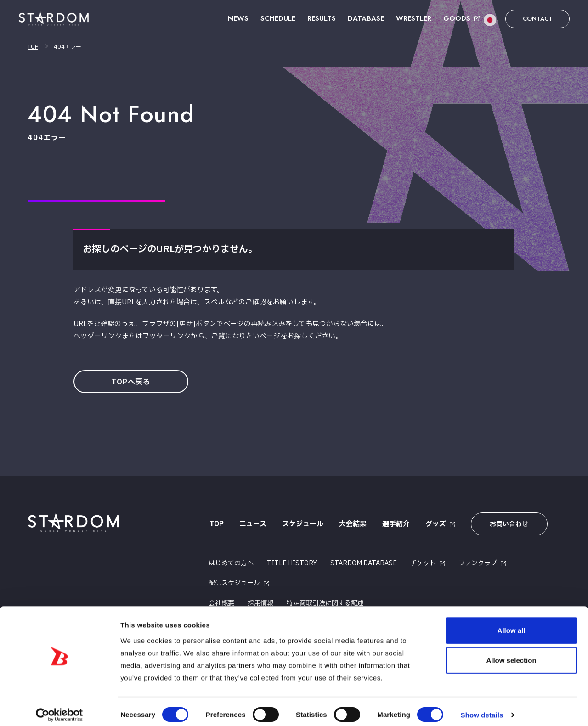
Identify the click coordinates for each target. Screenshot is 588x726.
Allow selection (511, 653)
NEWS (238, 18)
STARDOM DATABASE (364, 562)
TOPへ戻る (132, 382)
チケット (423, 562)
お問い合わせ (507, 524)
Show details (482, 708)
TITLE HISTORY (292, 562)
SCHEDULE (278, 18)
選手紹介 (395, 524)
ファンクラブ (478, 562)
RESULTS (322, 18)
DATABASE (366, 18)
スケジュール (302, 524)
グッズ (435, 524)
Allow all (512, 623)
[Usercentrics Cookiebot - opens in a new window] (59, 708)
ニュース (252, 524)
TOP (33, 47)
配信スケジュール (234, 582)
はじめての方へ (231, 562)
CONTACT (538, 19)
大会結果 (352, 524)
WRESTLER (414, 18)
